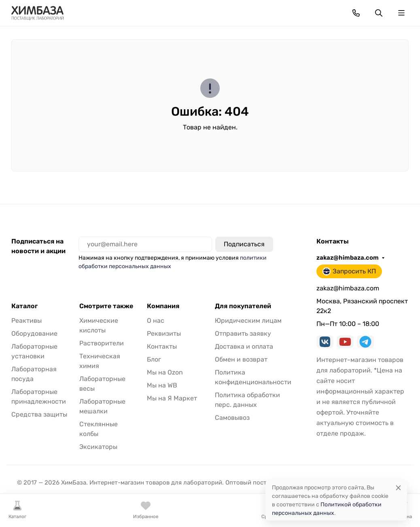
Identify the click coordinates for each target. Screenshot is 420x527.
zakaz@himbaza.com (348, 258)
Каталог (24, 306)
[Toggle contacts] (356, 13)
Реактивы (27, 321)
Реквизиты (164, 333)
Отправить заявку (243, 333)
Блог (154, 359)
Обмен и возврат (241, 359)
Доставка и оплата (244, 346)
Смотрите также (106, 306)
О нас (156, 321)
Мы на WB (162, 385)
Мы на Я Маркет (172, 398)
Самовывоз (232, 418)
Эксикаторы (98, 447)
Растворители (102, 343)
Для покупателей (243, 306)
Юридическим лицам (248, 321)
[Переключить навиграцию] (401, 13)
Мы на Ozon (165, 372)
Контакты (162, 346)
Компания (163, 306)
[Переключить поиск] (379, 13)
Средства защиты (39, 414)
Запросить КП (349, 271)
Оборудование (34, 333)
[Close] (398, 488)
